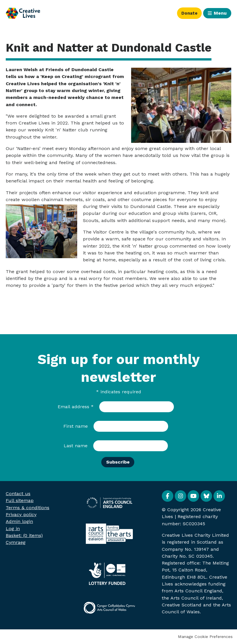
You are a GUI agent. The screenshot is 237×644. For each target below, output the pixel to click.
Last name (76, 446)
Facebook (168, 496)
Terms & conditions (28, 508)
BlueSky (206, 496)
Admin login (19, 521)
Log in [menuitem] (13, 529)
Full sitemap (20, 500)
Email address (76, 407)
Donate (189, 13)
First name (76, 426)
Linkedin (219, 496)
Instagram (180, 496)
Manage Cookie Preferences (205, 637)
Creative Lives (23, 13)
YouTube (193, 496)
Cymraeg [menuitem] (16, 542)
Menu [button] (220, 13)
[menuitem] (24, 535)
